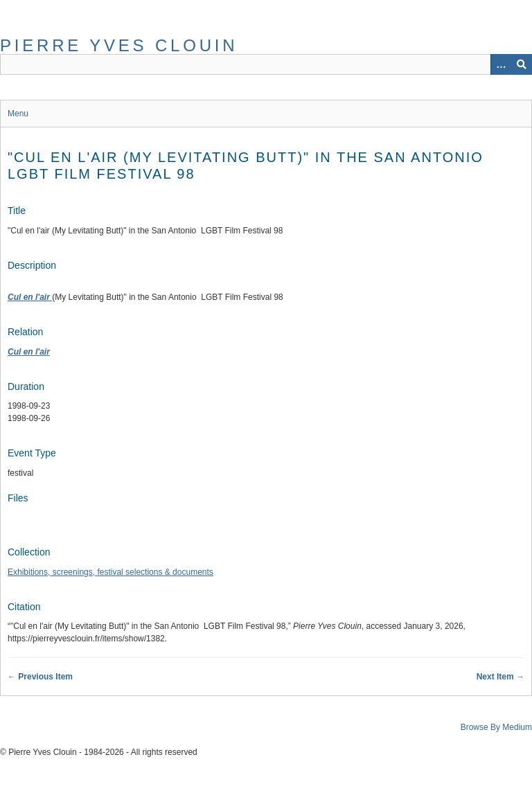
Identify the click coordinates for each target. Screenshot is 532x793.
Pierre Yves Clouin (119, 45)
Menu (18, 114)
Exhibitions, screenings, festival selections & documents (110, 572)
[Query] (266, 64)
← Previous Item (40, 677)
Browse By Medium (496, 727)
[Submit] (522, 64)
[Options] (501, 64)
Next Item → (500, 677)
